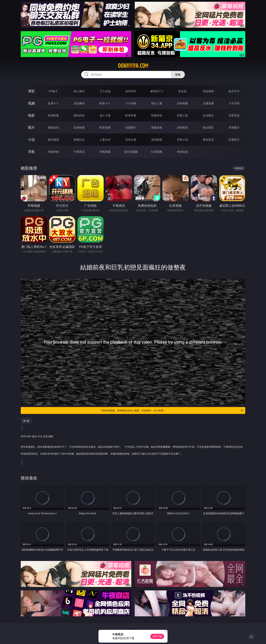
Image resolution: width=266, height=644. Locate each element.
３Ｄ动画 (131, 103)
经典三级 (182, 115)
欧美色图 (105, 127)
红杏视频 (157, 152)
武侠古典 (131, 140)
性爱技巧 (234, 140)
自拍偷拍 (79, 103)
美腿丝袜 (157, 127)
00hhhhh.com (133, 66)
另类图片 (234, 127)
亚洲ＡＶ (53, 103)
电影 (31, 115)
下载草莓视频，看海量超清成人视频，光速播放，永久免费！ (172, 410)
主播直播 (208, 103)
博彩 (31, 91)
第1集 (26, 421)
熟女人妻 (157, 103)
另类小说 (182, 140)
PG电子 (53, 91)
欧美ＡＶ (105, 103)
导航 (31, 152)
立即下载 (157, 636)
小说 (31, 140)
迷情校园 (157, 140)
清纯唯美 (182, 127)
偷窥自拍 (53, 127)
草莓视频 (105, 152)
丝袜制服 (182, 103)
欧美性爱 (131, 115)
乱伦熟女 (208, 115)
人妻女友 (105, 140)
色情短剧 (182, 152)
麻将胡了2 (157, 91)
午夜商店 (79, 152)
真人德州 (79, 91)
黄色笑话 (208, 140)
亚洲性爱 (53, 115)
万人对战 (105, 91)
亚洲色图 (79, 127)
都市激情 (53, 140)
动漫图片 (131, 127)
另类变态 (234, 115)
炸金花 (182, 91)
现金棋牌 (208, 91)
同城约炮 (53, 152)
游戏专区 (131, 91)
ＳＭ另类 (234, 103)
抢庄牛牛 (234, 91)
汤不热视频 (131, 152)
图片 (31, 127)
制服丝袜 (157, 115)
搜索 (178, 75)
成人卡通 (105, 115)
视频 (31, 103)
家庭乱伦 (79, 140)
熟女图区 (208, 127)
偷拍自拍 (79, 115)
